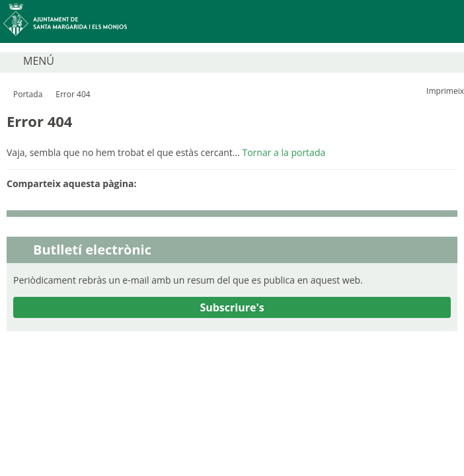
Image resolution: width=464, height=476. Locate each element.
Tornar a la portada (284, 152)
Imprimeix (445, 91)
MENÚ (39, 61)
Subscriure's (232, 307)
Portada (28, 94)
